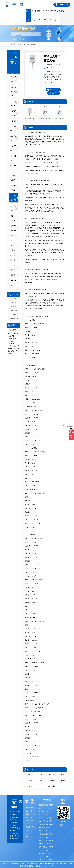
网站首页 (29, 16)
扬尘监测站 (49, 824)
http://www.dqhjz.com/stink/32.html (39, 754)
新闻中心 (39, 16)
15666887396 (64, 4)
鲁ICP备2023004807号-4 (48, 866)
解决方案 (45, 16)
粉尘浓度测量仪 (49, 849)
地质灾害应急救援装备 (49, 807)
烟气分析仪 (42, 847)
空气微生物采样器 (49, 842)
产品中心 (34, 16)
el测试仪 (41, 818)
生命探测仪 (49, 821)
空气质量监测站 (42, 813)
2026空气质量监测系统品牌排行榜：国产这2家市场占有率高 (15, 307)
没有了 (31, 760)
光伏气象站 (49, 818)
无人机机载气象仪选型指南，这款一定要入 (15, 299)
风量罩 (41, 860)
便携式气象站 (42, 807)
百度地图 (28, 835)
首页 (18, 44)
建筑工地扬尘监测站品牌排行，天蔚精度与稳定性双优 (15, 303)
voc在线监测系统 (49, 829)
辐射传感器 (42, 821)
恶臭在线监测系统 (32, 44)
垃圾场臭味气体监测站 (34, 132)
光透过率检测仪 (49, 855)
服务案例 (50, 16)
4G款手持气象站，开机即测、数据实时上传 (15, 310)
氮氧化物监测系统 (42, 842)
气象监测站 (42, 824)
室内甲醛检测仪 (49, 836)
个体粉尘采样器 (42, 855)
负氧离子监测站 (49, 813)
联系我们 (61, 16)
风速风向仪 (49, 860)
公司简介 (56, 16)
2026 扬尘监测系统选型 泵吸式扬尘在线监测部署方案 (15, 318)
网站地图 (33, 829)
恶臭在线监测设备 (34, 756)
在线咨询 (54, 93)
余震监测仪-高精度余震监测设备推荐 (15, 314)
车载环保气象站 (42, 829)
